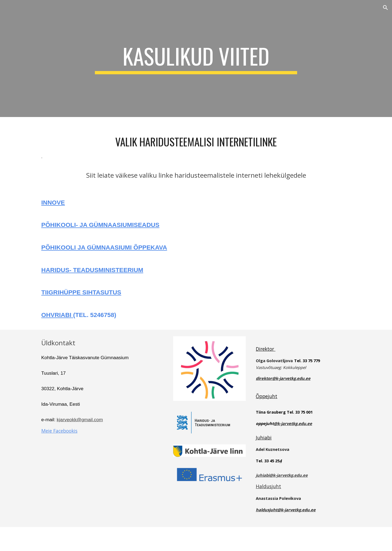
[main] (196, 59)
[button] (385, 8)
